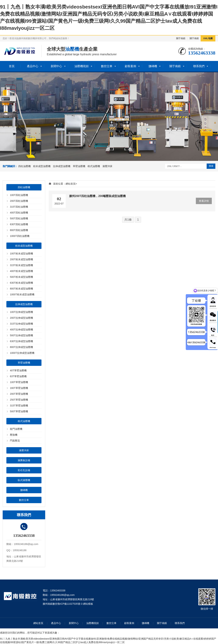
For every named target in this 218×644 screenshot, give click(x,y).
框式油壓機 (94, 166)
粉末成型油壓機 (42, 166)
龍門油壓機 (16, 429)
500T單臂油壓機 (19, 411)
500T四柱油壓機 (19, 218)
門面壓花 (15, 441)
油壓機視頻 (82, 66)
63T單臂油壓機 (18, 376)
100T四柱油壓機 (19, 195)
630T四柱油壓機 (19, 224)
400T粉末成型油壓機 (21, 271)
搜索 (211, 166)
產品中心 (33, 66)
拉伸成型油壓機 (62, 166)
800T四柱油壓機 (19, 230)
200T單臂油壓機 (19, 394)
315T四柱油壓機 (19, 207)
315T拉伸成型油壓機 (21, 324)
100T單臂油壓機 (19, 382)
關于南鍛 (181, 38)
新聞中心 (56, 66)
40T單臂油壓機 (18, 370)
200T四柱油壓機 (19, 201)
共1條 (128, 220)
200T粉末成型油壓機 (21, 259)
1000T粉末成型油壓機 (22, 294)
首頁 (12, 66)
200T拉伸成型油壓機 (21, 318)
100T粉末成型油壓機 (21, 254)
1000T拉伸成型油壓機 (22, 353)
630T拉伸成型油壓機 (21, 341)
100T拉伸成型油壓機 (21, 312)
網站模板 (88, 604)
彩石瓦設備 (24, 470)
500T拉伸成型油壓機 (21, 335)
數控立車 (107, 66)
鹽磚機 (153, 66)
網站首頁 (71, 184)
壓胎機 (14, 435)
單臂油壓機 (79, 166)
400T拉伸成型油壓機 (21, 330)
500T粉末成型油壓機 (21, 277)
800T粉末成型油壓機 (21, 289)
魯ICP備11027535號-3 (70, 604)
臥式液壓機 (24, 480)
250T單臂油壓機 (19, 400)
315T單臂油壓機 (19, 406)
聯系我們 (199, 66)
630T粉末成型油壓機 (21, 283)
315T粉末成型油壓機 (21, 265)
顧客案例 (130, 66)
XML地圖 (208, 38)
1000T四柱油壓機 (20, 236)
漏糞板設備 (24, 460)
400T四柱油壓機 (19, 213)
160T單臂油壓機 (19, 388)
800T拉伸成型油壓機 (21, 347)
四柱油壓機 (24, 166)
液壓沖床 (107, 166)
